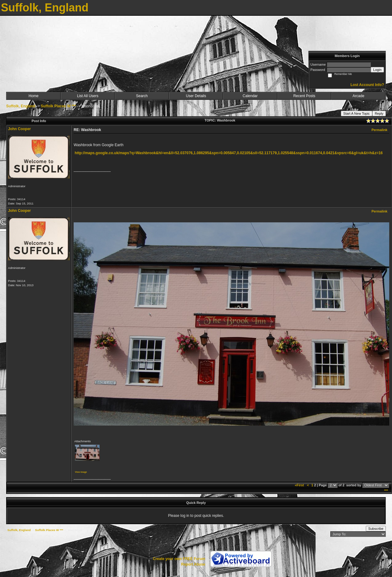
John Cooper (19, 129)
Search (142, 96)
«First (300, 485)
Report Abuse (193, 564)
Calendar (250, 96)
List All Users (88, 96)
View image (81, 472)
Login (377, 70)
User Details (196, 96)
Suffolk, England (21, 106)
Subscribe (376, 529)
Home (34, 96)
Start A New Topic (357, 113)
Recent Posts (304, 96)
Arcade (358, 96)
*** (386, 491)
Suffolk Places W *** (58, 106)
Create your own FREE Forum (179, 559)
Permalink (379, 130)
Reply (379, 113)
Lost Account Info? (367, 85)
